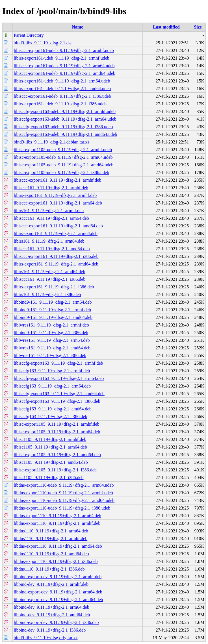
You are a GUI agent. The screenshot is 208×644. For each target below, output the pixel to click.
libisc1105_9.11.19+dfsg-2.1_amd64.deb (51, 462)
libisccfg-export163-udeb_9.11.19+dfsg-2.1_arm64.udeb (65, 119)
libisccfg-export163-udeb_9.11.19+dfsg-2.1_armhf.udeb (65, 111)
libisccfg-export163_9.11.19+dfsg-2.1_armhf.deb (58, 363)
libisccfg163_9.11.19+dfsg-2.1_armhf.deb (52, 371)
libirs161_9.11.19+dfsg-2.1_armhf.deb (49, 211)
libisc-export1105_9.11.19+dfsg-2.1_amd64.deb (57, 455)
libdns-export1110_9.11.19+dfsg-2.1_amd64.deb (58, 546)
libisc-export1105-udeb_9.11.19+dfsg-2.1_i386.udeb (62, 172)
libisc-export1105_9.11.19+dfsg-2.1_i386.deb (55, 470)
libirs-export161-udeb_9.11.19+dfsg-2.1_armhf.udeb (62, 58)
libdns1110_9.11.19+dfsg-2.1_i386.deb (49, 569)
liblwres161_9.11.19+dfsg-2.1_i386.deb (50, 355)
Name (77, 27)
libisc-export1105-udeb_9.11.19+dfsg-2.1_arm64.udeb (63, 157)
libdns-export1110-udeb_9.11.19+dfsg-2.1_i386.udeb (62, 508)
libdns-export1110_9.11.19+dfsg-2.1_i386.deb (56, 561)
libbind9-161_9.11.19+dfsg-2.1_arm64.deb (53, 302)
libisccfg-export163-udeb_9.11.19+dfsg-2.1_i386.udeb (63, 127)
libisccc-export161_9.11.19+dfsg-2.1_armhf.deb (58, 180)
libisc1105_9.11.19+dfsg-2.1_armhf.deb (50, 439)
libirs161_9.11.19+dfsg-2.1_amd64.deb (50, 272)
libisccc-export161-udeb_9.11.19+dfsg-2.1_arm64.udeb (64, 66)
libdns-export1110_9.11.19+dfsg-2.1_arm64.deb (58, 516)
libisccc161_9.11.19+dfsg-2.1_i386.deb (50, 279)
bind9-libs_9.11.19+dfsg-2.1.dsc (43, 43)
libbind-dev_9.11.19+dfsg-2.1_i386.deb (50, 630)
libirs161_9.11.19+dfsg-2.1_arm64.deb (49, 241)
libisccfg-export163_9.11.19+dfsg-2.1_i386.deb (57, 401)
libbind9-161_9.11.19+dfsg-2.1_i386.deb (51, 333)
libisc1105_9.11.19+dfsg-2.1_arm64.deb (50, 447)
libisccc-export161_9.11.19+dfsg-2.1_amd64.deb (58, 226)
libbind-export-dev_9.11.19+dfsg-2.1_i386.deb (56, 622)
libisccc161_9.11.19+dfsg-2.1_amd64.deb (52, 249)
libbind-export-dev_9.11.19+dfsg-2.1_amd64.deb (58, 600)
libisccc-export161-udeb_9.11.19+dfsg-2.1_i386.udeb (62, 96)
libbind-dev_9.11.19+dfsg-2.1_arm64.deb (52, 607)
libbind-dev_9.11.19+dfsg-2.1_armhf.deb (51, 584)
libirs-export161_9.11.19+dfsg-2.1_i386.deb (54, 287)
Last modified (166, 27)
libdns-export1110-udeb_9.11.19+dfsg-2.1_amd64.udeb (64, 500)
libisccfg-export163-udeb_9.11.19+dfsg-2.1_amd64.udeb (66, 134)
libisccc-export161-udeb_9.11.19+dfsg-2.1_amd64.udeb (65, 73)
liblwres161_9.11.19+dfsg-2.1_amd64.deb (52, 348)
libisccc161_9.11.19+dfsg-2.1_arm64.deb (51, 218)
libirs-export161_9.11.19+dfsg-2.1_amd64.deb (56, 264)
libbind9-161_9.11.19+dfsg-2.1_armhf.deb (52, 310)
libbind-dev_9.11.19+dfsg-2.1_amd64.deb (52, 615)
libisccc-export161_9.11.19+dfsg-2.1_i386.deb (56, 256)
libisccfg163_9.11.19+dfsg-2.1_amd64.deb (53, 409)
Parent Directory (29, 35)
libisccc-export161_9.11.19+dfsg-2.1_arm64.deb (58, 203)
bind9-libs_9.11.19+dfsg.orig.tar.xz (46, 638)
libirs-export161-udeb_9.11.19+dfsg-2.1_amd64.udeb (62, 89)
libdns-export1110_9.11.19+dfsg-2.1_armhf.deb (57, 523)
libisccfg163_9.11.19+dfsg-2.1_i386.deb (51, 416)
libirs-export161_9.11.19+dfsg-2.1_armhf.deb (55, 195)
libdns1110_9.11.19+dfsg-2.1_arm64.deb (51, 531)
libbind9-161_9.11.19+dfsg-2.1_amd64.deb (53, 317)
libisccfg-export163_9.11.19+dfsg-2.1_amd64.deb (59, 394)
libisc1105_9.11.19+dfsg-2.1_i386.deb (49, 477)
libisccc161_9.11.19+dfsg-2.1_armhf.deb (51, 188)
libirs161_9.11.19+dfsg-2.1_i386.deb (47, 294)
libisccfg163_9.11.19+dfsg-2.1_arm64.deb (52, 386)
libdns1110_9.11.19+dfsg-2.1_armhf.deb (51, 539)
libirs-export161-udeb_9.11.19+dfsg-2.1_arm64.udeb (62, 81)
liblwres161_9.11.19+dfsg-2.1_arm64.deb (52, 340)
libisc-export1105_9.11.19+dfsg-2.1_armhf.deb (57, 424)
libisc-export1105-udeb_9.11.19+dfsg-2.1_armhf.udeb (63, 150)
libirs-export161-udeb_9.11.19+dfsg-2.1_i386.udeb (60, 104)
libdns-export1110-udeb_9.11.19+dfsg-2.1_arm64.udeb (64, 485)
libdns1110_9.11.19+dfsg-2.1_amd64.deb (51, 554)
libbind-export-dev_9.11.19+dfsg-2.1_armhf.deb (58, 577)
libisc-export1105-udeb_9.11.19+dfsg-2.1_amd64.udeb (64, 165)
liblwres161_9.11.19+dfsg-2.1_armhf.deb (51, 325)
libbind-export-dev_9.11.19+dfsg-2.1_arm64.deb (58, 592)
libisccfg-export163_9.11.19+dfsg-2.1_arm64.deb (59, 378)
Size (198, 27)
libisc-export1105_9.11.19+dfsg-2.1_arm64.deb (57, 432)
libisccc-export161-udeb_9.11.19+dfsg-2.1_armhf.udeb (64, 50)
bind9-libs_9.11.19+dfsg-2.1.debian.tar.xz (52, 142)
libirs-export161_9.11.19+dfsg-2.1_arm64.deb (56, 233)
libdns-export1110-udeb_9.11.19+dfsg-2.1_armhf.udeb (63, 493)
